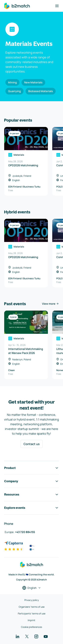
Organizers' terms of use (32, 607)
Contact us (32, 444)
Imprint (32, 620)
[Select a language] (32, 588)
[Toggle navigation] (57, 6)
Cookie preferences (32, 627)
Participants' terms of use (32, 613)
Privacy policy (32, 600)
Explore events (32, 508)
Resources (32, 495)
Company (32, 481)
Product (32, 468)
